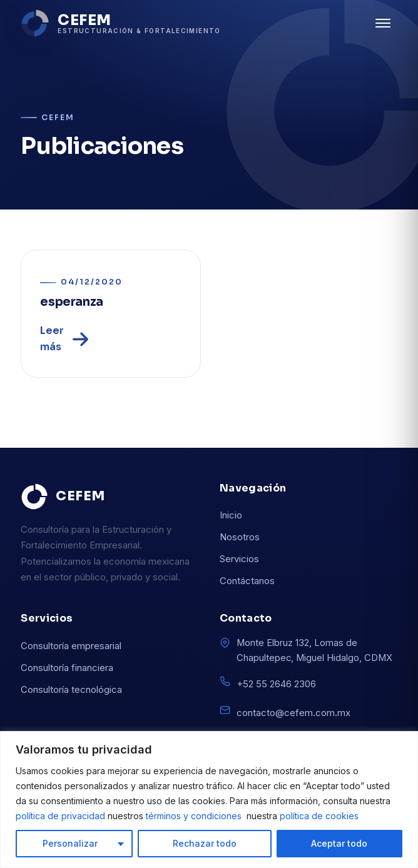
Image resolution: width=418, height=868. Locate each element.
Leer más (66, 339)
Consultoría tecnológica (71, 689)
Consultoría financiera (67, 668)
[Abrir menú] (383, 23)
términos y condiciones (195, 816)
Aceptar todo (339, 843)
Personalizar (70, 843)
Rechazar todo (205, 843)
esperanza (72, 302)
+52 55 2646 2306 (276, 684)
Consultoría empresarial (71, 646)
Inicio (231, 515)
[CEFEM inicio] (120, 23)
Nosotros (240, 537)
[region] (209, 800)
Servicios (239, 559)
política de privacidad (62, 816)
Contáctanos (247, 581)
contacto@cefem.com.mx (293, 713)
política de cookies (319, 816)
